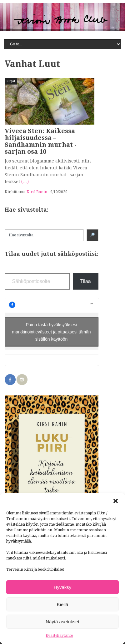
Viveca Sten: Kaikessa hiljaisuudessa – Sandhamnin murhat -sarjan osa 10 (41, 141)
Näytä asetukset (62, 622)
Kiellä (63, 604)
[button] (116, 501)
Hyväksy (63, 587)
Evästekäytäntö (59, 636)
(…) (25, 182)
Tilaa (86, 281)
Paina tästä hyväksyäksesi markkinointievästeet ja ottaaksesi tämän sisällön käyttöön (52, 332)
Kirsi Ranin (37, 192)
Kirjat (11, 81)
